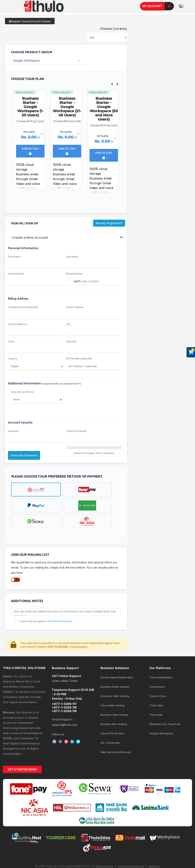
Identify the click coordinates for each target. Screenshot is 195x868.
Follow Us (58, 734)
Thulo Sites (156, 705)
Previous (112, 84)
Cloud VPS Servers (112, 733)
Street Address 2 (18, 324)
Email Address (16, 274)
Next (118, 84)
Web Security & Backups (116, 752)
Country (13, 359)
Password (13, 431)
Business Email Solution (115, 687)
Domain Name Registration (117, 677)
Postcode (71, 342)
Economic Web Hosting (115, 696)
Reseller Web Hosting (114, 724)
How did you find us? (23, 392)
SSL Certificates (110, 743)
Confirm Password (76, 431)
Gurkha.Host (157, 687)
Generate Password (24, 455)
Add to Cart (30, 151)
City (68, 324)
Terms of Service (62, 621)
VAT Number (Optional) (79, 359)
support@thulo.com (65, 725)
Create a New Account (30, 238)
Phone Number (74, 274)
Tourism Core (158, 696)
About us (154, 866)
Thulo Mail (156, 715)
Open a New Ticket (65, 681)
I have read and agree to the (45, 621)
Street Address (75, 307)
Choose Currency (114, 29)
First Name (14, 257)
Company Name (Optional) (23, 307)
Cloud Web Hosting (112, 705)
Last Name (72, 257)
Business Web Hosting (114, 715)
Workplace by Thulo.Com (165, 724)
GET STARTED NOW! (22, 769)
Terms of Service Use (131, 866)
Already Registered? (109, 223)
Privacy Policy (105, 866)
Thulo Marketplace (161, 677)
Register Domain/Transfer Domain (30, 21)
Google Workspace (161, 733)
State (11, 342)
